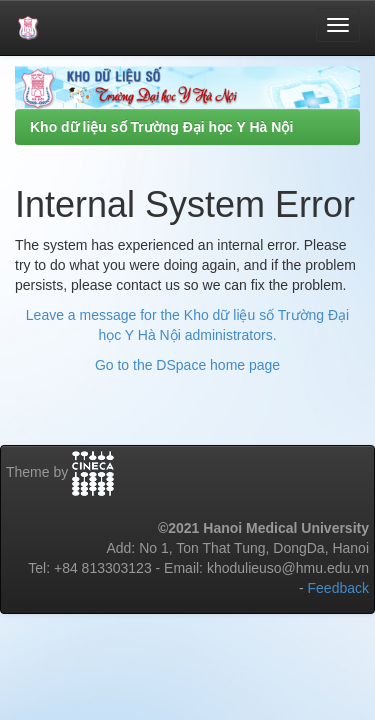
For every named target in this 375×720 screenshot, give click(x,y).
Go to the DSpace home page (187, 365)
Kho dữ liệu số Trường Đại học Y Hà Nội (161, 127)
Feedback (338, 588)
